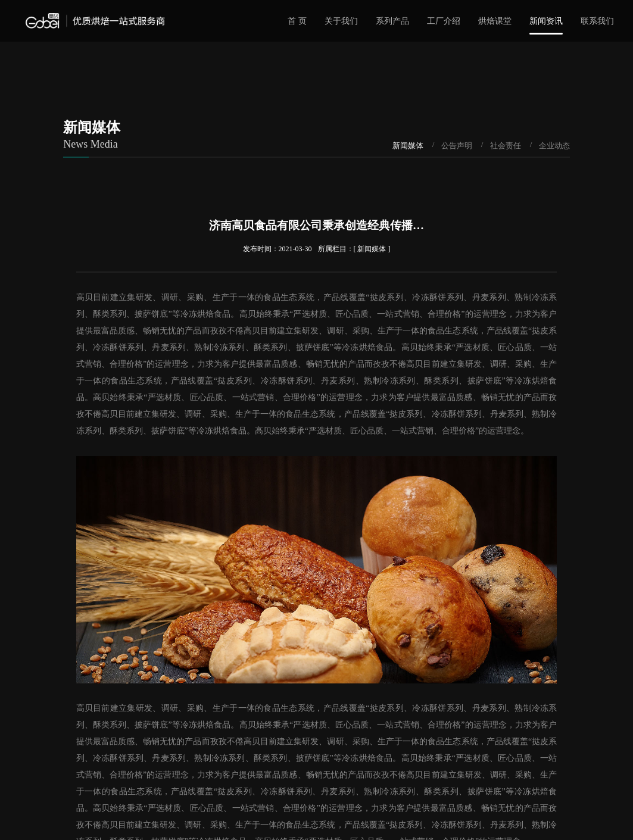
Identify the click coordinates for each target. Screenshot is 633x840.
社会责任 (506, 146)
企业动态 (554, 146)
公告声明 (457, 146)
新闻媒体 (408, 146)
